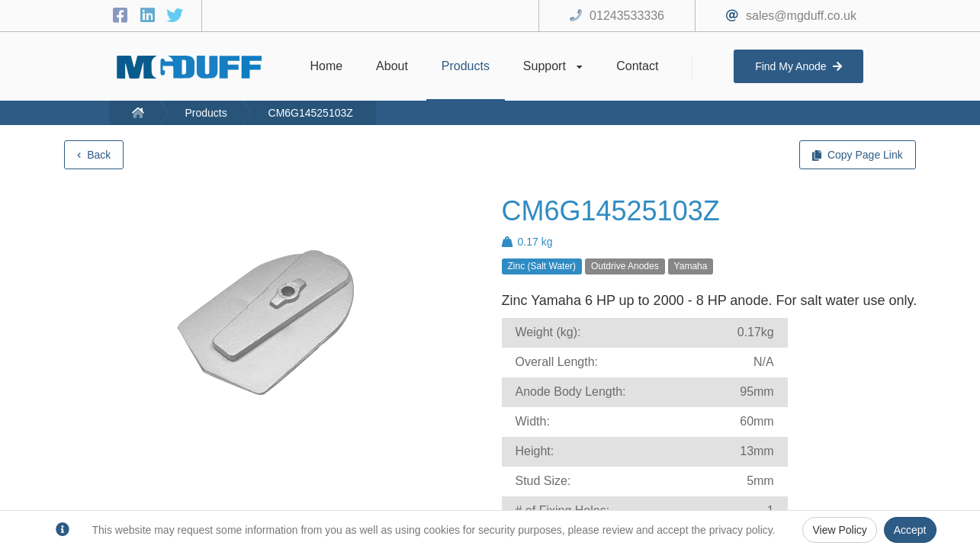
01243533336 (627, 16)
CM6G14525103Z (311, 113)
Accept (910, 530)
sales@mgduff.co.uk (801, 16)
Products (206, 113)
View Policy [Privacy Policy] (839, 530)
